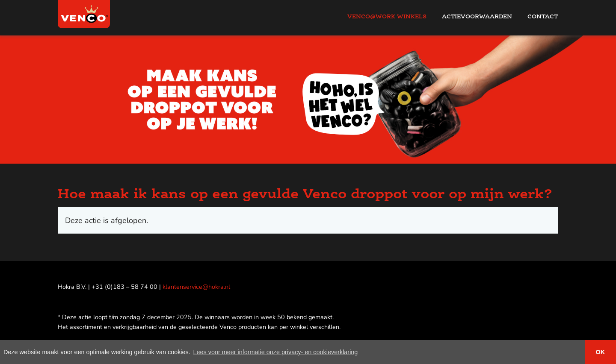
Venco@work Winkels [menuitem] (387, 16)
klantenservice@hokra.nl (196, 286)
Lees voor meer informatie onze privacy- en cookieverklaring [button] (276, 352)
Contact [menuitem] (543, 16)
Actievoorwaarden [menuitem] (477, 16)
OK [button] (601, 352)
